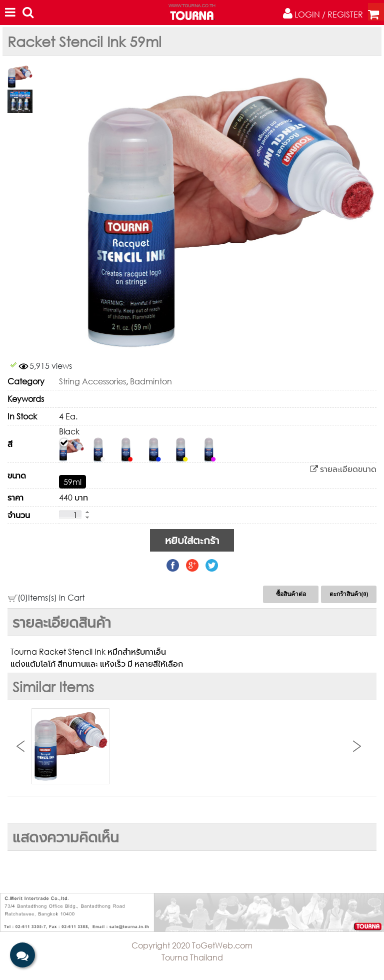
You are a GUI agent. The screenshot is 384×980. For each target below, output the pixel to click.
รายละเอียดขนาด (343, 469)
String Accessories (92, 381)
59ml (72, 482)
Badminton (151, 381)
